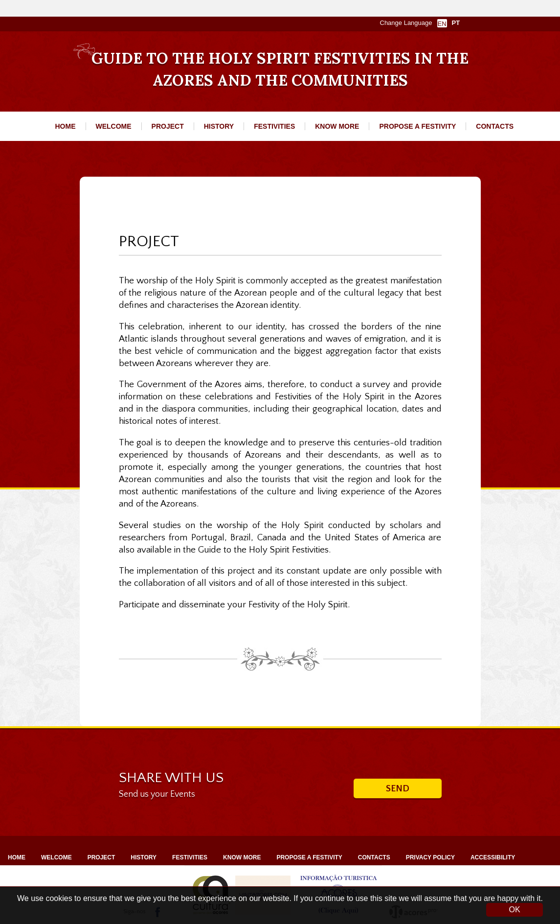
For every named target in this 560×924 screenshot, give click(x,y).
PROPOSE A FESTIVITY (417, 126)
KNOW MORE (337, 126)
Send (398, 789)
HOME (66, 126)
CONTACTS (495, 126)
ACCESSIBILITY (493, 857)
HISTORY (219, 126)
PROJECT (168, 126)
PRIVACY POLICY (430, 857)
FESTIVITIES (274, 126)
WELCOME (114, 126)
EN (442, 24)
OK (514, 910)
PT (456, 23)
